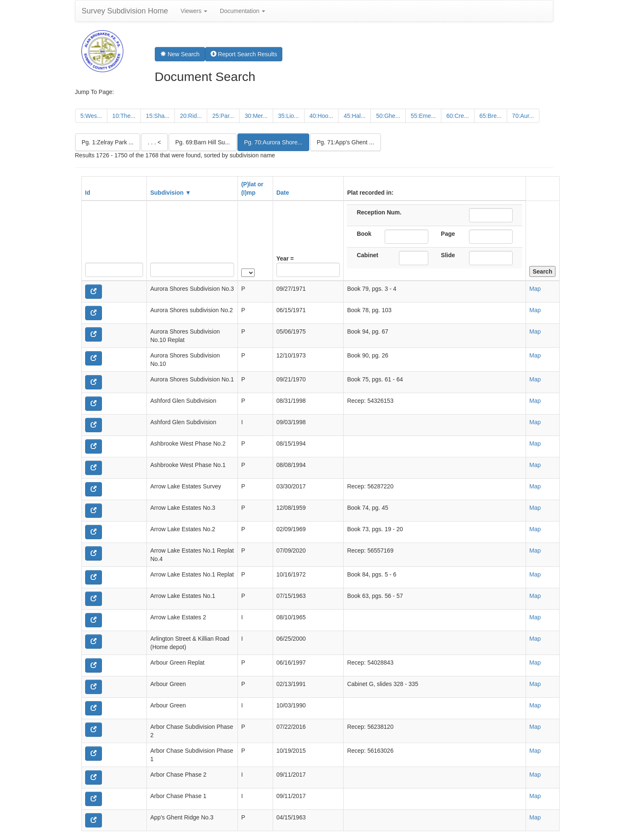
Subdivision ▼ (171, 193)
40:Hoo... (322, 116)
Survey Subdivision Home (125, 11)
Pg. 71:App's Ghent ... (345, 142)
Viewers (194, 11)
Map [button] (535, 289)
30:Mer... (256, 116)
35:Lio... (289, 116)
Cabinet (367, 255)
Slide (448, 255)
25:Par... (223, 116)
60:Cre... (458, 116)
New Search (180, 54)
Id (88, 193)
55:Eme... (423, 116)
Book (364, 234)
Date (283, 193)
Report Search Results (244, 54)
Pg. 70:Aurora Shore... (273, 142)
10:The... (124, 116)
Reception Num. (379, 212)
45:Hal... (354, 116)
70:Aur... (523, 116)
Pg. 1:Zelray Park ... (108, 142)
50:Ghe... (388, 116)
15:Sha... (158, 116)
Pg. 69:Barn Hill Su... (203, 142)
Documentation (242, 11)
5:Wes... (91, 116)
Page (448, 234)
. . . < (154, 142)
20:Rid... (191, 116)
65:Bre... (491, 116)
